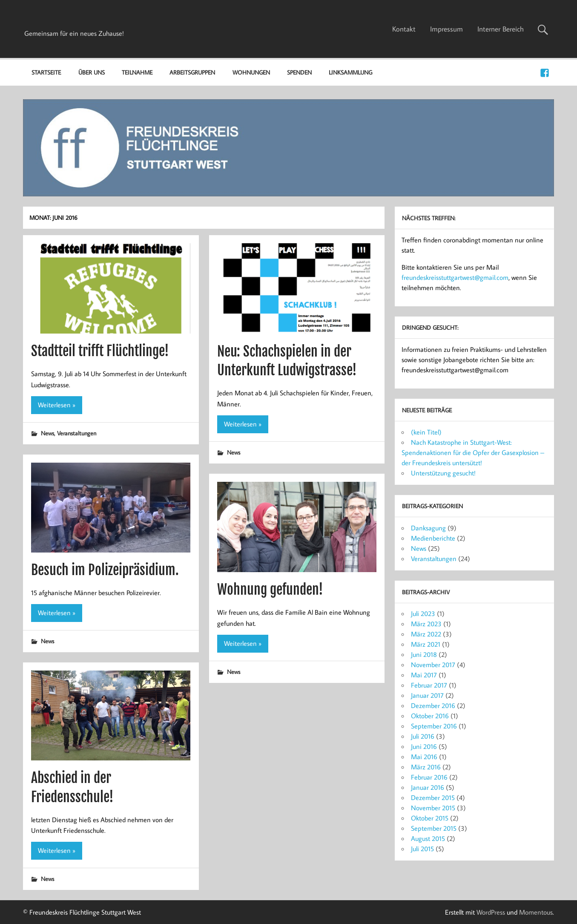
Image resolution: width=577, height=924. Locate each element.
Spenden (299, 72)
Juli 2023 (423, 613)
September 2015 (434, 828)
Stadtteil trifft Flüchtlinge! (100, 351)
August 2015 (428, 838)
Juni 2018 (424, 654)
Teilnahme (137, 72)
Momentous (536, 912)
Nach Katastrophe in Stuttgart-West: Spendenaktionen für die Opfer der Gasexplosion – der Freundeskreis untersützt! (473, 452)
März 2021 (426, 644)
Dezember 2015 (433, 797)
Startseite (46, 72)
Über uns (92, 72)
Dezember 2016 (433, 705)
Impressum (446, 29)
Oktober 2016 (430, 716)
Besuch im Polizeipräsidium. (105, 570)
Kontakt (404, 29)
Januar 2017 (427, 695)
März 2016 (426, 767)
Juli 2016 (423, 736)
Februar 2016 (429, 777)
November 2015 (433, 808)
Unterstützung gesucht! (443, 473)
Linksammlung (350, 72)
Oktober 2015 (430, 818)
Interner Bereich (501, 29)
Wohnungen (251, 72)
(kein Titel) (426, 432)
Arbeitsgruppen (192, 72)
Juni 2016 (424, 746)
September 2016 (434, 726)
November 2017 (433, 665)
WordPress (491, 912)
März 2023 (426, 624)
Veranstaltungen (77, 433)
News (47, 433)
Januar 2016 (428, 787)
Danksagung (428, 528)
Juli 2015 (422, 849)
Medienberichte (433, 538)
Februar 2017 (429, 685)
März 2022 (426, 634)
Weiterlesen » (57, 405)
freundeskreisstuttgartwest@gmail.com (455, 277)
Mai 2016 (424, 757)
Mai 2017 (424, 675)
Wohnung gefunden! (270, 590)
